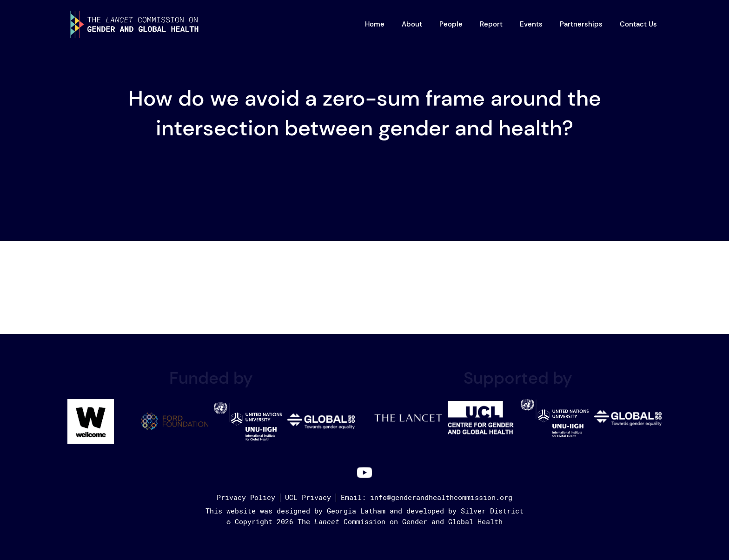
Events (531, 24)
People (451, 24)
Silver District (492, 511)
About (412, 24)
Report (491, 24)
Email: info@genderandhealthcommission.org (427, 498)
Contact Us (638, 24)
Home (375, 24)
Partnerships (581, 24)
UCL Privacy (308, 498)
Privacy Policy (246, 498)
